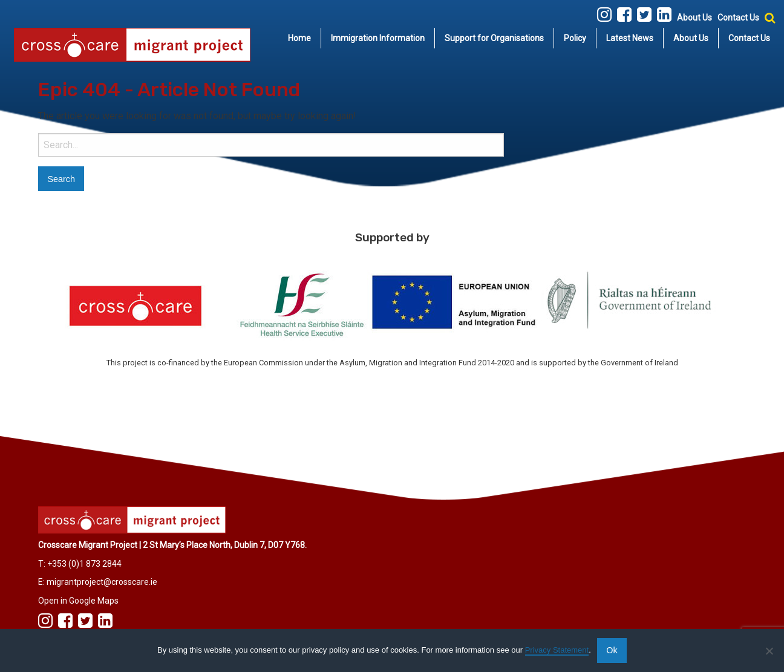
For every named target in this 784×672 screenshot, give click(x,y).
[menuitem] (300, 38)
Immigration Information (378, 38)
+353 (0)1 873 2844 (84, 564)
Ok (612, 650)
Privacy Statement (557, 650)
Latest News (630, 38)
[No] (769, 651)
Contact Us (738, 18)
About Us (694, 18)
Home (299, 38)
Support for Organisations (494, 38)
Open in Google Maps (78, 601)
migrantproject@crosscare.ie (102, 582)
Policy (575, 38)
